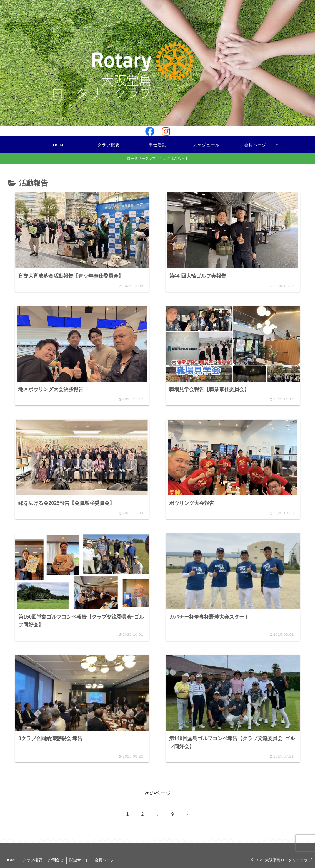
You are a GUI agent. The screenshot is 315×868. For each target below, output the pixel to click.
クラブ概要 (32, 860)
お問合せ (56, 860)
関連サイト (79, 860)
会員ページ (104, 860)
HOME (11, 860)
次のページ (158, 793)
